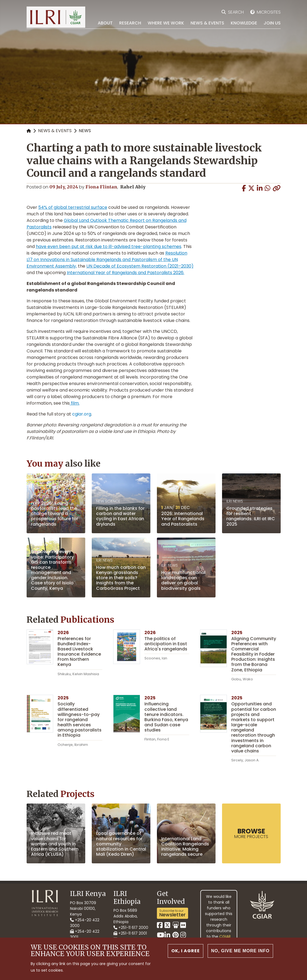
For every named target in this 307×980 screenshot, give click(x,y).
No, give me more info (240, 951)
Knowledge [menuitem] (244, 23)
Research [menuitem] (130, 23)
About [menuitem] (105, 23)
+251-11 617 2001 (130, 933)
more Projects (251, 833)
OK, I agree (185, 951)
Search (236, 12)
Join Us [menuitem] (272, 23)
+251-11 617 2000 (131, 928)
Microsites (269, 12)
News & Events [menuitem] (207, 23)
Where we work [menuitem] (166, 23)
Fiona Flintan (101, 187)
